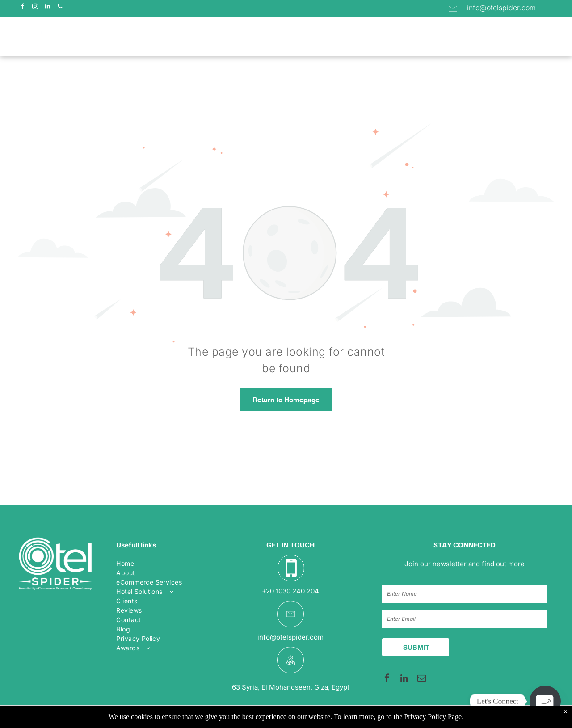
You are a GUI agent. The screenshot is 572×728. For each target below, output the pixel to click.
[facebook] (22, 8)
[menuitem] (155, 37)
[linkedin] (47, 8)
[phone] (60, 8)
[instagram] (35, 8)
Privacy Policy (425, 717)
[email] (422, 679)
